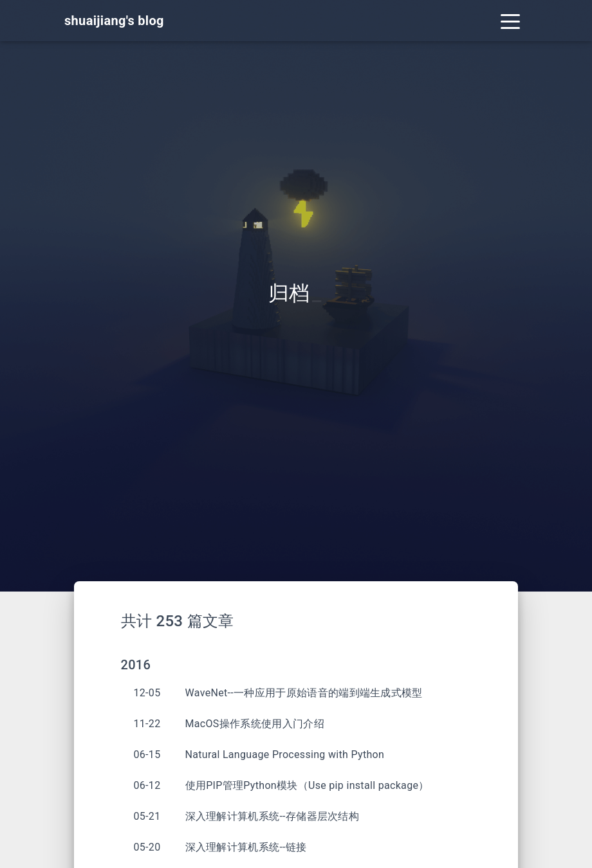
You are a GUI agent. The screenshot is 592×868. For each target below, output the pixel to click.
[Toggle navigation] (510, 21)
